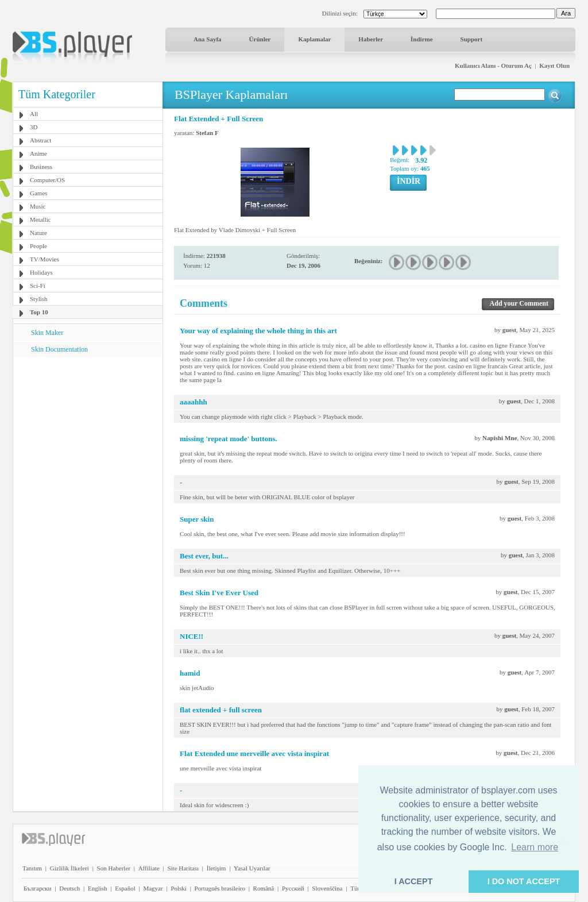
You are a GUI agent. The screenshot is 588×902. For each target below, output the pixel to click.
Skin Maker (47, 333)
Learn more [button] (535, 847)
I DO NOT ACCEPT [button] (524, 881)
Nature (38, 233)
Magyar (153, 888)
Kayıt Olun (554, 65)
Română (264, 888)
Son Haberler (114, 868)
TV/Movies (45, 259)
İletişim (216, 868)
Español (125, 888)
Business (41, 167)
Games (39, 193)
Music (38, 206)
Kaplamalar (314, 39)
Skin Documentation (59, 349)
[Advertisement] (88, 429)
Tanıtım (32, 868)
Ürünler (260, 39)
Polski (179, 888)
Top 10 (39, 312)
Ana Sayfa (208, 39)
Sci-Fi (38, 286)
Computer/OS (47, 180)
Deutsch (69, 888)
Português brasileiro (220, 888)
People (38, 246)
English (98, 888)
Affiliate (149, 868)
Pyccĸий (293, 888)
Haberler (371, 39)
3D (34, 127)
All (34, 114)
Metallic (40, 219)
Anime (38, 153)
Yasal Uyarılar (252, 868)
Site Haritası (183, 868)
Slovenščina (327, 888)
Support (472, 39)
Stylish (39, 299)
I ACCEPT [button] (414, 881)
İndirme (422, 39)
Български (38, 888)
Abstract (40, 140)
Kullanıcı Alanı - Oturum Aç (493, 65)
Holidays (41, 272)
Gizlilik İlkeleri (69, 868)
